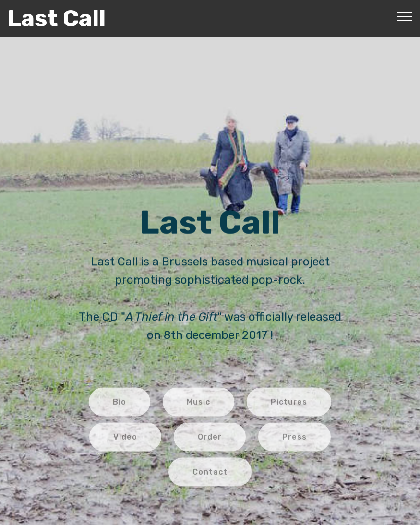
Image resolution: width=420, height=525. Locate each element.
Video (125, 441)
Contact (210, 476)
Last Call (57, 18)
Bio (120, 406)
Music (198, 406)
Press (294, 441)
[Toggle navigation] (405, 16)
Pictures (289, 406)
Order (210, 441)
